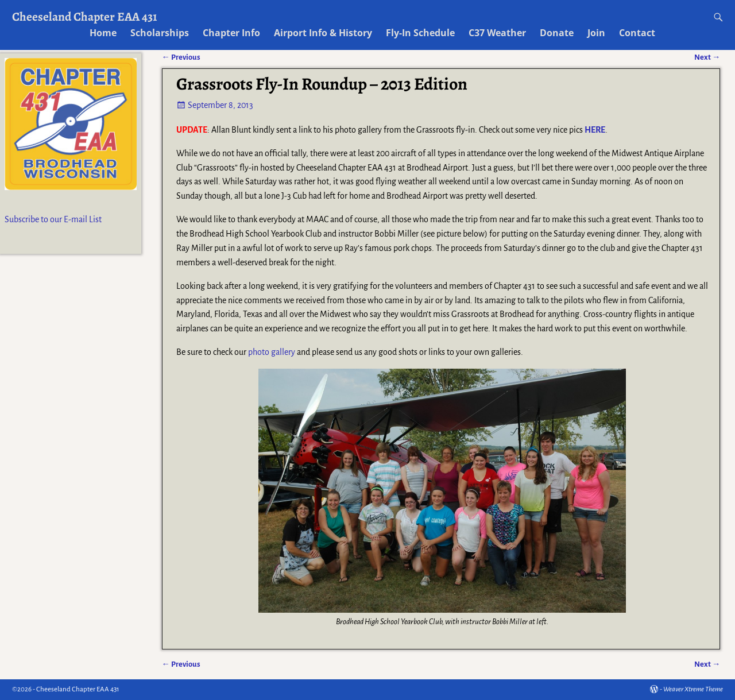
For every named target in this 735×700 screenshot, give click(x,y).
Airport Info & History (323, 33)
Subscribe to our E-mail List (53, 219)
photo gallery (272, 352)
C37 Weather (497, 33)
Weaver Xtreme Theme (693, 689)
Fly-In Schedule (420, 33)
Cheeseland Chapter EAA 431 (85, 16)
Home (103, 33)
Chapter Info (231, 33)
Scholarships (160, 33)
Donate (557, 33)
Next (707, 664)
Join (596, 33)
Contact (637, 33)
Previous (181, 664)
